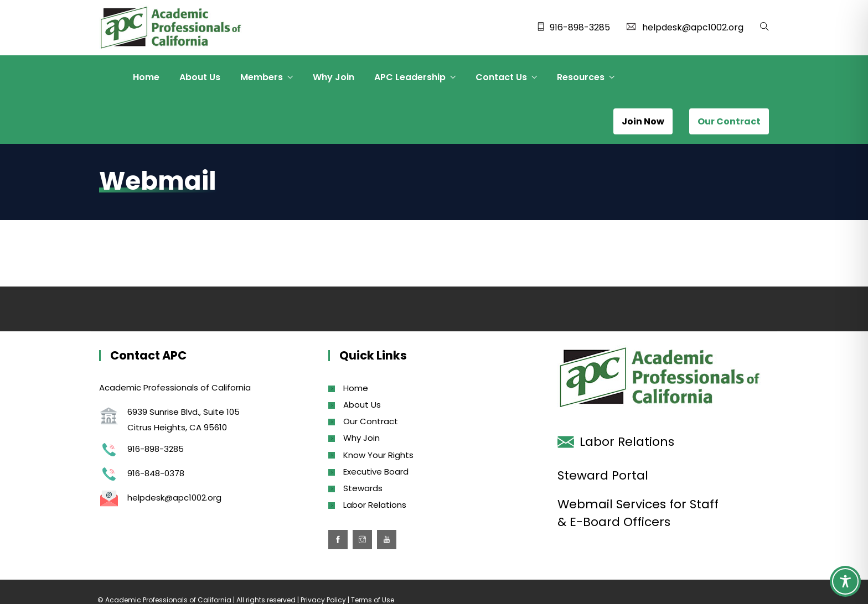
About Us (200, 77)
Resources (581, 77)
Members (262, 77)
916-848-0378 (156, 473)
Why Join (334, 77)
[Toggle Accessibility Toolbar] (845, 581)
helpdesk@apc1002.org (693, 27)
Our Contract (371, 421)
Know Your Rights (378, 455)
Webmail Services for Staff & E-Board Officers (638, 513)
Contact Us (501, 77)
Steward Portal (603, 475)
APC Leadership (410, 77)
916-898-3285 (580, 27)
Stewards (363, 488)
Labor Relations (375, 505)
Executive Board (376, 472)
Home (146, 77)
